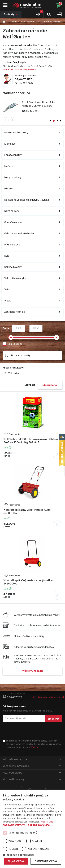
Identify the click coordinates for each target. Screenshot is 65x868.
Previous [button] (6, 121)
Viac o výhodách (32, 672)
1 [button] (50, 122)
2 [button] (54, 122)
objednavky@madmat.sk (51, 698)
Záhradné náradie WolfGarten (19, 70)
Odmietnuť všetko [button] (46, 861)
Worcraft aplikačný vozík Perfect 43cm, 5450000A (27, 512)
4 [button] (61, 122)
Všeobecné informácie (32, 767)
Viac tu (34, 748)
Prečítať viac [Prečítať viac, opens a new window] (47, 822)
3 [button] (57, 122)
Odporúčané (50, 386)
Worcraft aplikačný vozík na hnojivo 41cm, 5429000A (29, 583)
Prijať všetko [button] (16, 861)
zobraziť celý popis (15, 62)
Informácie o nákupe (32, 760)
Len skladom (15, 344)
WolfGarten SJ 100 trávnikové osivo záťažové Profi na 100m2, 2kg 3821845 (31, 441)
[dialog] (32, 829)
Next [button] (12, 121)
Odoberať (53, 720)
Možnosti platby (32, 773)
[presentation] (29, 731)
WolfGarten (12, 374)
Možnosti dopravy (32, 780)
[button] (32, 825)
